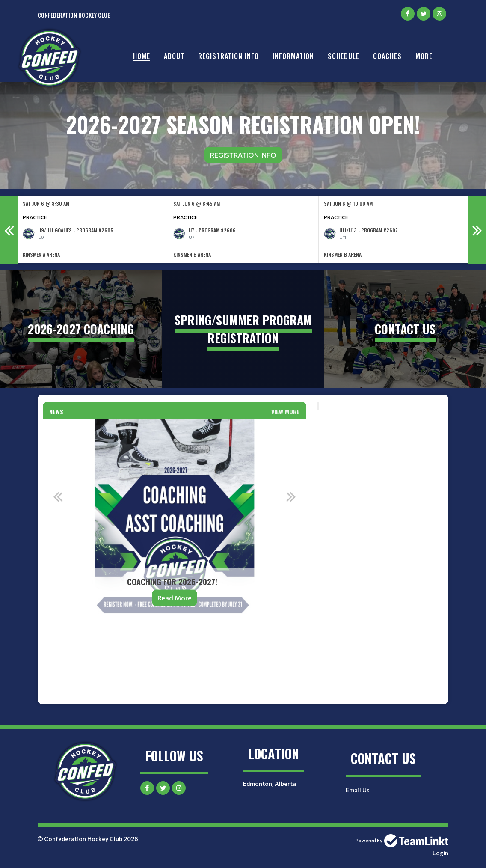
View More (286, 412)
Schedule (344, 56)
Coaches (387, 56)
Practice (35, 217)
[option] (93, 230)
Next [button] (477, 230)
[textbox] (175, 647)
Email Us (358, 790)
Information (293, 56)
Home (142, 56)
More (424, 56)
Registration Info (228, 56)
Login (440, 853)
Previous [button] (9, 230)
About (174, 56)
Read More (175, 598)
